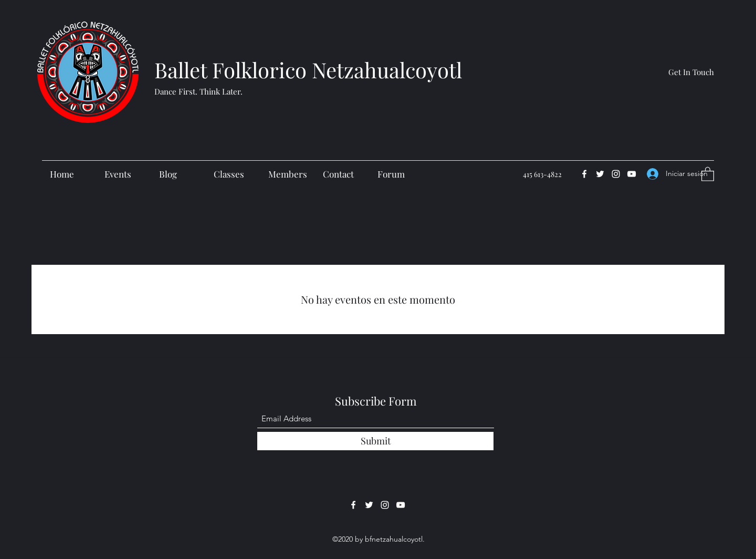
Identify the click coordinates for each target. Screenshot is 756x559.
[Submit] (375, 441)
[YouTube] (632, 174)
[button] (708, 174)
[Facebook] (584, 174)
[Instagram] (616, 174)
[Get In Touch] (691, 72)
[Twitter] (600, 174)
